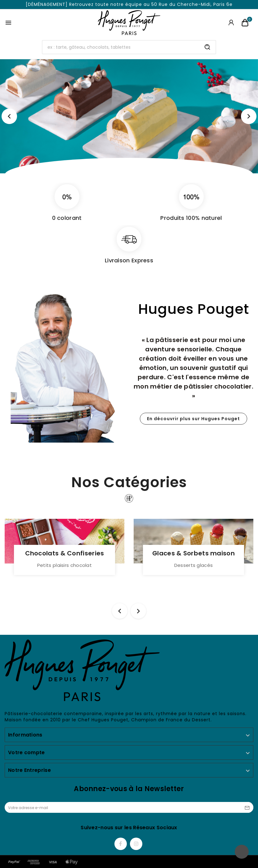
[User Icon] (231, 22)
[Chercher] (121, 47)
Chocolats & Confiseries (65, 553)
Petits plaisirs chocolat (64, 565)
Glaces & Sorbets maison (193, 553)
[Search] (207, 47)
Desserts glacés (194, 565)
